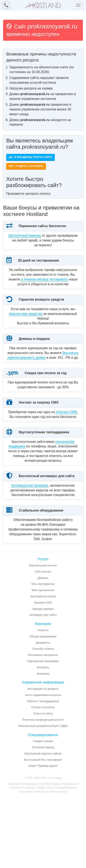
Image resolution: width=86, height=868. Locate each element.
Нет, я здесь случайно (26, 166)
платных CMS (66, 455)
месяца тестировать (45, 289)
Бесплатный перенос (25, 236)
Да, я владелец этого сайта (31, 157)
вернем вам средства (26, 328)
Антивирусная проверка (30, 542)
